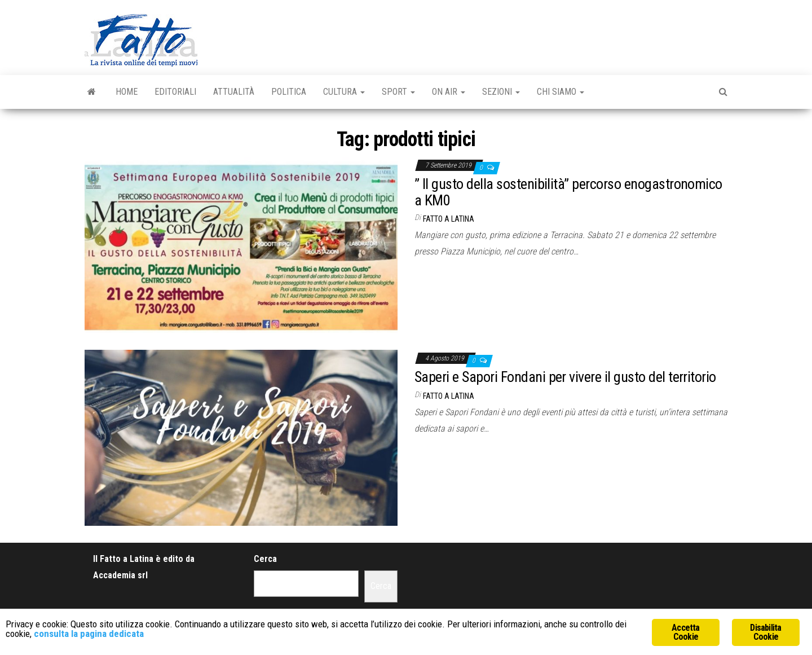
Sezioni (501, 92)
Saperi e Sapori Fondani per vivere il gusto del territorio (565, 377)
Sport (398, 92)
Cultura (344, 92)
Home (127, 92)
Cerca (265, 559)
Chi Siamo (561, 92)
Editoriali (175, 92)
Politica (289, 92)
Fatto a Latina (449, 219)
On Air (449, 92)
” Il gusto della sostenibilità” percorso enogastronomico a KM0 (568, 192)
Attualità (234, 92)
